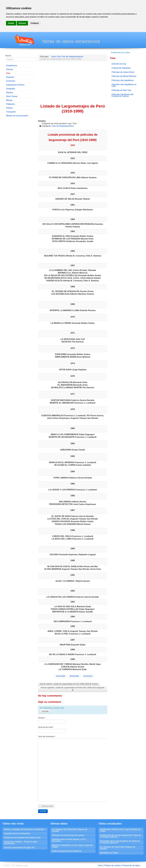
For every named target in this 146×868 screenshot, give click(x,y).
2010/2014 (88, 676)
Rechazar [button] (22, 23)
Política (9, 108)
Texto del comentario (47, 736)
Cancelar (45, 711)
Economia (11, 81)
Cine (8, 73)
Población (10, 104)
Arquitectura (11, 66)
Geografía (11, 89)
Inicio (100, 865)
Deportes (10, 77)
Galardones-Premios (15, 85)
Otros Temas (12, 96)
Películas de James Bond (123, 72)
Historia (9, 93)
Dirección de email (46, 727)
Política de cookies (112, 865)
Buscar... (9, 56)
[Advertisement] (20, 158)
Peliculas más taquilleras (123, 80)
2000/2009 (74, 676)
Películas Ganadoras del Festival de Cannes (123, 95)
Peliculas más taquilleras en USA (124, 85)
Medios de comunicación (17, 116)
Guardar (43, 811)
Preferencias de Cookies (121, 53)
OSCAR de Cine (119, 64)
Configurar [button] (35, 23)
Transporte (11, 112)
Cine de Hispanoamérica (63, 126)
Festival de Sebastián (121, 68)
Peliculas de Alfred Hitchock (124, 76)
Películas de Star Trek (121, 90)
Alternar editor (46, 806)
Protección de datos (131, 865)
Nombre (42, 718)
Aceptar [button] (11, 23)
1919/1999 (60, 676)
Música (9, 100)
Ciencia (9, 69)
